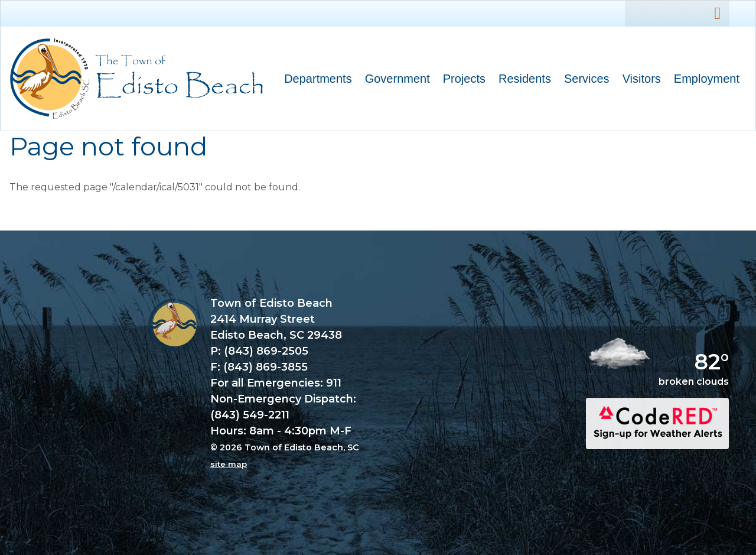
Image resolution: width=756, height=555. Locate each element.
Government (394, 80)
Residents (522, 80)
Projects (464, 79)
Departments (315, 80)
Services (584, 80)
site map (229, 464)
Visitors (638, 80)
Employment (707, 79)
